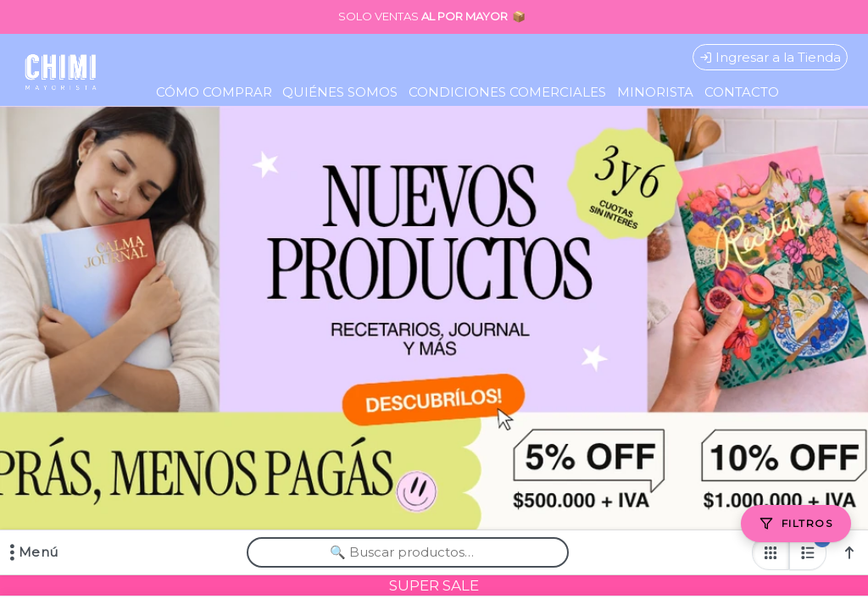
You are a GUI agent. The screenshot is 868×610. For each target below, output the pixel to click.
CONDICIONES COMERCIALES (507, 92)
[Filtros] (796, 524)
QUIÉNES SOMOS (340, 92)
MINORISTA (655, 92)
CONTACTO (742, 92)
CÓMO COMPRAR (214, 92)
